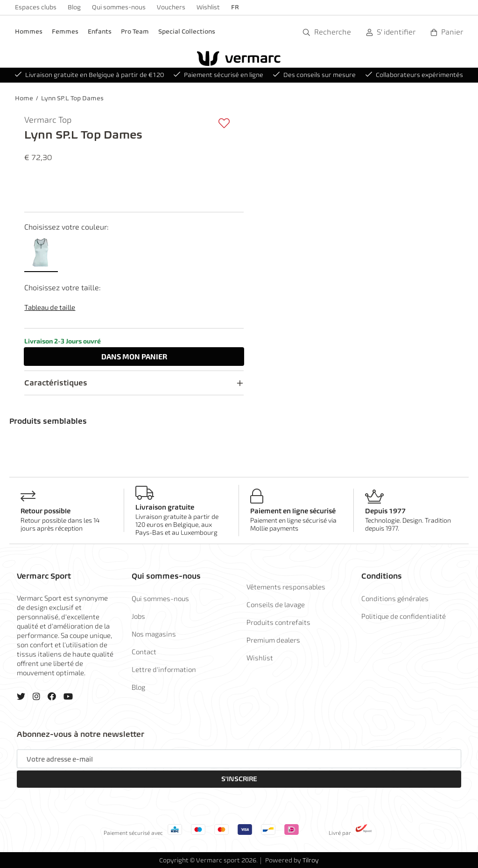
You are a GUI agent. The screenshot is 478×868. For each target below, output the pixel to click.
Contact (144, 651)
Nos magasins (154, 634)
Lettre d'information (164, 669)
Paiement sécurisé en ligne (218, 75)
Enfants (100, 31)
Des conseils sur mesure (314, 75)
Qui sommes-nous (119, 7)
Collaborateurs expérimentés (414, 75)
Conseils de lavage (276, 604)
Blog (74, 7)
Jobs (138, 616)
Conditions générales (395, 598)
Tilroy (311, 860)
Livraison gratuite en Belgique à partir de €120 (89, 75)
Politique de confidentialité (404, 616)
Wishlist (208, 7)
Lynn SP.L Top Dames (72, 98)
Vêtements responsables (286, 587)
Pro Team (135, 31)
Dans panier (134, 356)
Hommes (29, 31)
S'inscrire (239, 779)
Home (24, 98)
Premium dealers (273, 640)
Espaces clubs (36, 7)
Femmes (65, 31)
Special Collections (187, 31)
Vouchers (171, 7)
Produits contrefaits (278, 622)
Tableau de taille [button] (50, 307)
